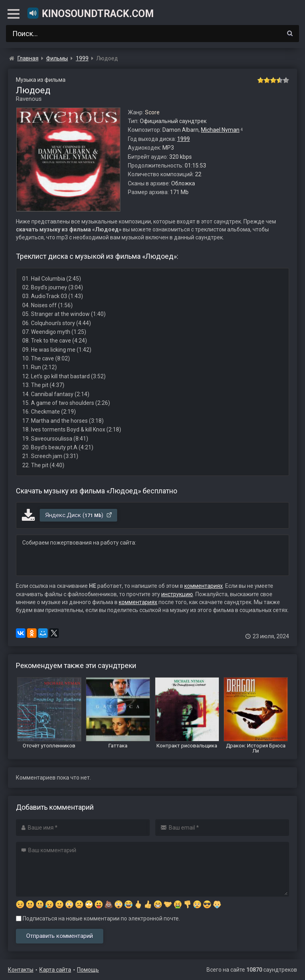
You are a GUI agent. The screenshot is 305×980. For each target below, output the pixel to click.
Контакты (21, 970)
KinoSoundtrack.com (90, 13)
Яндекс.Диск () (79, 515)
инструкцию (177, 594)
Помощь (88, 970)
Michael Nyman (220, 130)
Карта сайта (55, 970)
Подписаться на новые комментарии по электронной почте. (98, 918)
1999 (183, 139)
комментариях (204, 586)
